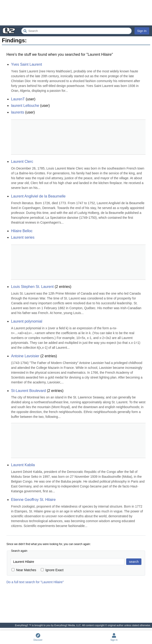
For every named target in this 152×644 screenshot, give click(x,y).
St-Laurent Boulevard (28, 391)
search (134, 562)
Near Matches (24, 570)
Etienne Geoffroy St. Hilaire (33, 500)
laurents (18, 112)
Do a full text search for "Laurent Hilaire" (35, 582)
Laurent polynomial (27, 321)
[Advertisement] (76, 13)
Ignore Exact (52, 570)
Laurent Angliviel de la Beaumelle (38, 196)
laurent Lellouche (25, 106)
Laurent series (23, 237)
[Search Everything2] (76, 31)
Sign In (142, 31)
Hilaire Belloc (22, 231)
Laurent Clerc (22, 162)
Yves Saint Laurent (26, 64)
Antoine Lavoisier (25, 356)
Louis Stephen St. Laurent (32, 287)
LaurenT (18, 99)
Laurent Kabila (23, 465)
